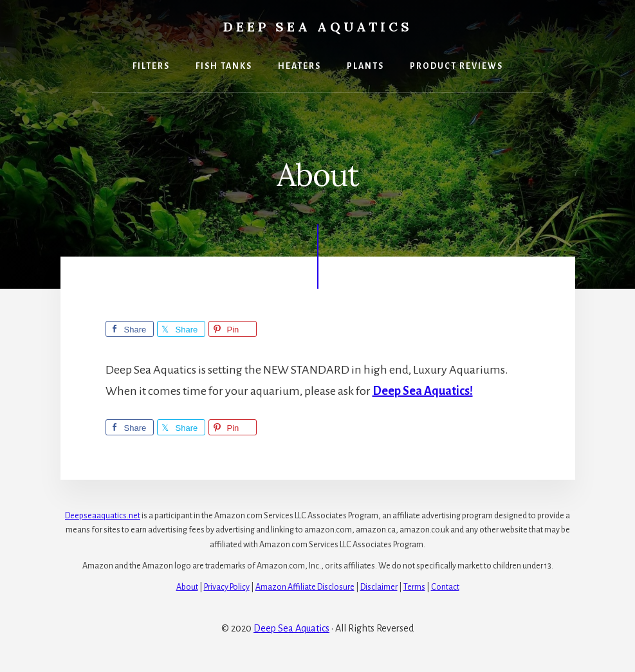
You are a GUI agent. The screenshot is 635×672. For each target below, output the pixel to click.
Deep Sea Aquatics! (423, 391)
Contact (445, 587)
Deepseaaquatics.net (103, 516)
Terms (414, 587)
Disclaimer (379, 587)
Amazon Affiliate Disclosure (305, 587)
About (187, 587)
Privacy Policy (227, 587)
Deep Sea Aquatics (318, 27)
